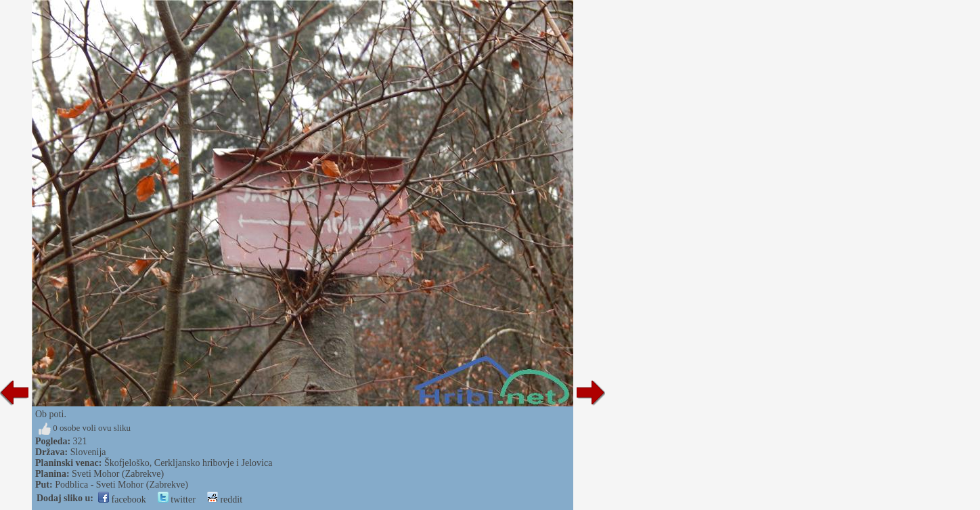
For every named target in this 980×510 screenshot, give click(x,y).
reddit (225, 500)
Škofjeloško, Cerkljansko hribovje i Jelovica (188, 463)
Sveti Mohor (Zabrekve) (118, 474)
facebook (122, 500)
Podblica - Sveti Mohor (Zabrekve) (121, 485)
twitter (177, 500)
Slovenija (88, 452)
